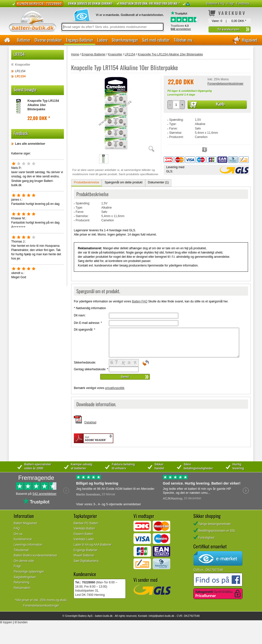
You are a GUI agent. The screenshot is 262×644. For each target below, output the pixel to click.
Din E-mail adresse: (88, 323)
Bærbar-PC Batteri (86, 523)
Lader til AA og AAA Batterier (93, 545)
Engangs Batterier (80, 40)
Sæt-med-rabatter (156, 40)
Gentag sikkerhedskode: (91, 369)
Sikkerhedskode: (85, 363)
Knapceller (23, 65)
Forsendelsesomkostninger (225, 84)
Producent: (176, 137)
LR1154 (20, 71)
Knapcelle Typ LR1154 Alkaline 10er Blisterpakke (43, 105)
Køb (220, 104)
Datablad (90, 422)
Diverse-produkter (48, 40)
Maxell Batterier (84, 555)
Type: (173, 124)
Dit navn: (80, 315)
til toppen (6, 622)
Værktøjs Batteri (84, 528)
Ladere (102, 40)
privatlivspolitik (115, 388)
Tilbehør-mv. (184, 40)
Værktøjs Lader (84, 539)
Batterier (24, 40)
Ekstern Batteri (83, 534)
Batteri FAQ (140, 301)
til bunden (21, 622)
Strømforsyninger (125, 40)
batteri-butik (102, 616)
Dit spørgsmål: (84, 330)
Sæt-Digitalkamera (86, 561)
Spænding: (176, 120)
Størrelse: (176, 133)
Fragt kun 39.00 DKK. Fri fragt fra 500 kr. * (150, 3)
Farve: (173, 129)
